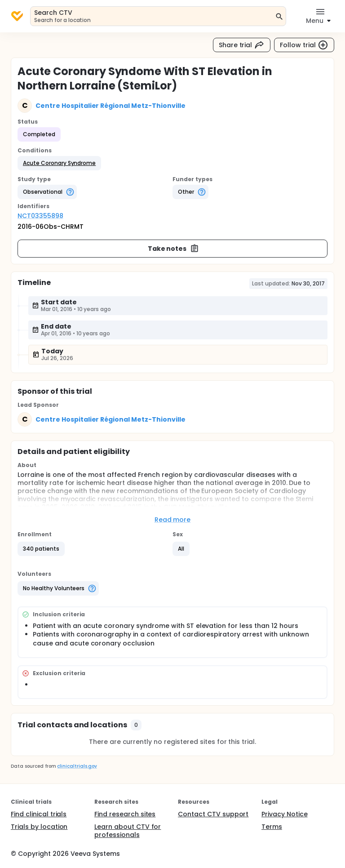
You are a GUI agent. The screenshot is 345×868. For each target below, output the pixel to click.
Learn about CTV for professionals (128, 831)
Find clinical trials (39, 814)
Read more (173, 520)
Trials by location (39, 827)
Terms (272, 827)
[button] (59, 163)
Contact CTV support (213, 814)
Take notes (174, 249)
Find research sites (125, 814)
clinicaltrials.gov (77, 766)
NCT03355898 (40, 216)
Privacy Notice (285, 814)
